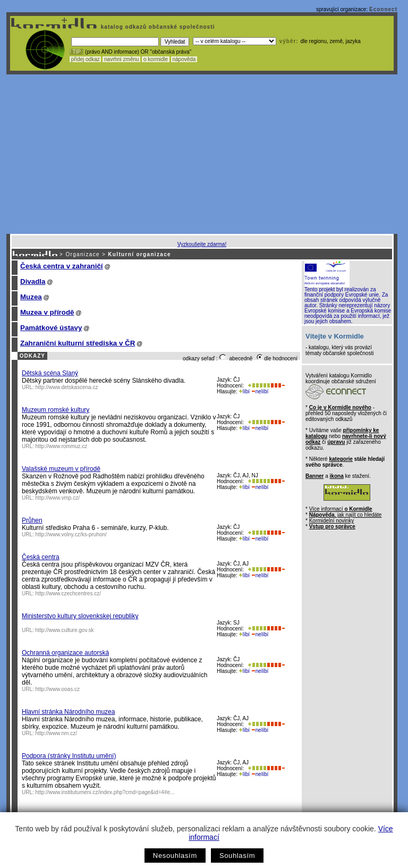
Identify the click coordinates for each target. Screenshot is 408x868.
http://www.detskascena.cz (67, 387)
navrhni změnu (121, 59)
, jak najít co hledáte (346, 515)
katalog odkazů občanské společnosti (157, 27)
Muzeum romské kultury (56, 410)
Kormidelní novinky (331, 521)
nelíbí (260, 391)
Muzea (31, 297)
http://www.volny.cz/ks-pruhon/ (71, 534)
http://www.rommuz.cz (62, 446)
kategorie (341, 459)
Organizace (82, 254)
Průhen (32, 520)
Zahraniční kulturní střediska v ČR (78, 343)
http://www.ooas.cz (58, 689)
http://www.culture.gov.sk (65, 630)
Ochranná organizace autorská (65, 653)
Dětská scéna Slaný (50, 373)
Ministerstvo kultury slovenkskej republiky (80, 616)
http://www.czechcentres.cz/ (68, 593)
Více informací (341, 509)
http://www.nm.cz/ (56, 733)
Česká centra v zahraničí (62, 266)
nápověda (184, 59)
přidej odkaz (85, 59)
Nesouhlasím (175, 856)
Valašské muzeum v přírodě (61, 469)
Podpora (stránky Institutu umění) (69, 756)
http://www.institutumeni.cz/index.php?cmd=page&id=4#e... (105, 792)
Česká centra (41, 557)
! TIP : (76, 52)
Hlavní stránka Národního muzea (68, 712)
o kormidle (156, 59)
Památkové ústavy (51, 328)
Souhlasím (237, 856)
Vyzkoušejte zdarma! (202, 244)
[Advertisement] (202, 154)
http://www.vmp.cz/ (58, 498)
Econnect (383, 9)
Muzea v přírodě (47, 312)
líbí (244, 391)
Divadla (33, 281)
